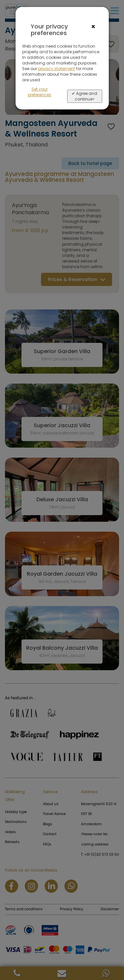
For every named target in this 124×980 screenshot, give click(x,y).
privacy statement (57, 69)
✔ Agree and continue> (84, 96)
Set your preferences (40, 92)
